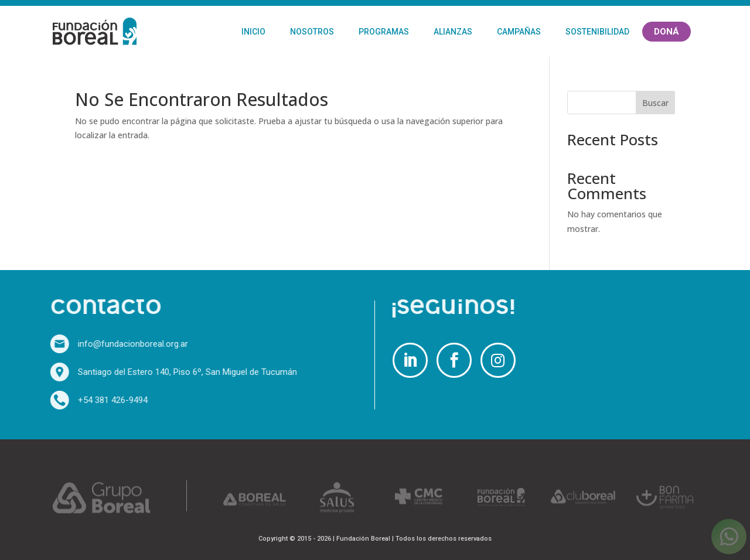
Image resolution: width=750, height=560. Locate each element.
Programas (384, 32)
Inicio (253, 32)
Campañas (519, 32)
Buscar (655, 103)
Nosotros (312, 32)
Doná (667, 32)
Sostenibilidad (597, 32)
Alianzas (453, 32)
